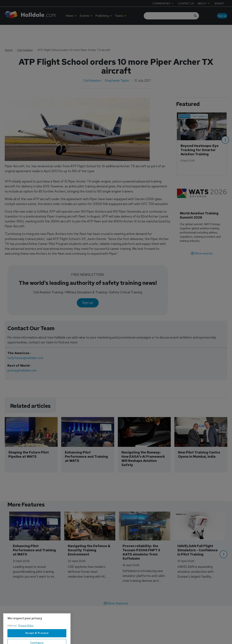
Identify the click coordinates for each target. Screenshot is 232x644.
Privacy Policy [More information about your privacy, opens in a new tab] (26, 639)
